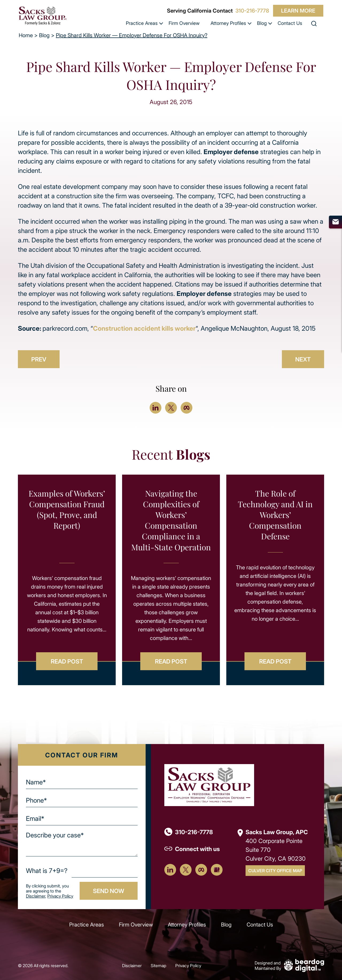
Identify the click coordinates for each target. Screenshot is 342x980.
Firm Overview (184, 23)
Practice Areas (142, 23)
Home (26, 35)
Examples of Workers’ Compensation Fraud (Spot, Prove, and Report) (67, 510)
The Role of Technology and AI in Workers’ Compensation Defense (275, 515)
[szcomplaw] (43, 16)
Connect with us (197, 849)
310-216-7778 (252, 11)
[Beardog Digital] (304, 965)
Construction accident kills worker (144, 328)
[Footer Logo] (209, 785)
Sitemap (158, 965)
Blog (262, 23)
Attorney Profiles (228, 23)
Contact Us (290, 23)
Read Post (67, 661)
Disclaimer (36, 896)
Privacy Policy (60, 896)
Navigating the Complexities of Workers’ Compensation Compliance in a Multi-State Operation (171, 520)
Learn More (298, 11)
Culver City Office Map (275, 870)
